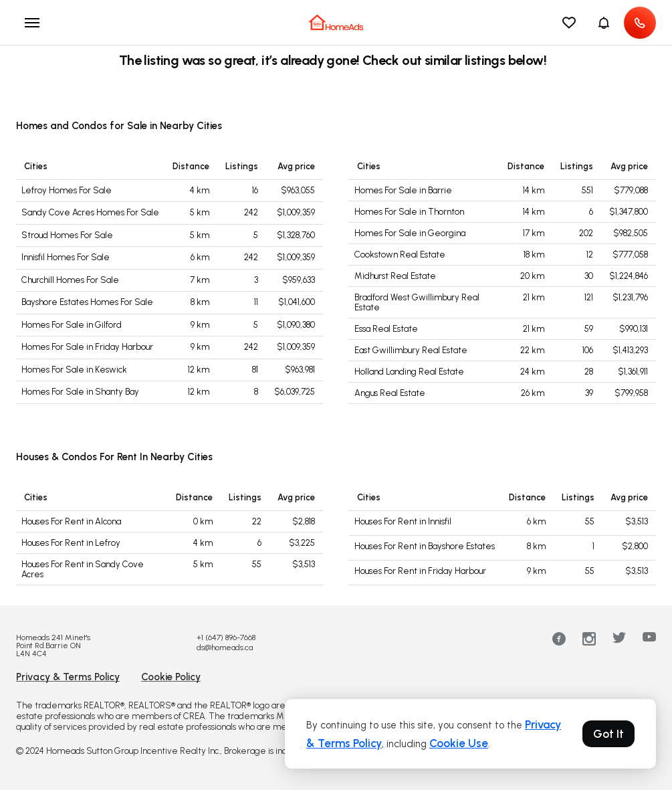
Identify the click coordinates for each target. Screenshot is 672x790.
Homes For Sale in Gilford (72, 325)
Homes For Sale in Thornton (409, 212)
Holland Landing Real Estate (409, 372)
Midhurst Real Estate (395, 276)
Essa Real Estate (386, 329)
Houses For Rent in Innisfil (403, 521)
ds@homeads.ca (225, 648)
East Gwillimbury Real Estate (411, 350)
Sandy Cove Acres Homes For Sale (90, 212)
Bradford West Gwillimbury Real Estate (417, 303)
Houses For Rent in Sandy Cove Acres (83, 570)
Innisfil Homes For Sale (66, 257)
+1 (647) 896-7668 (226, 637)
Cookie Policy (171, 677)
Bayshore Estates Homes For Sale (87, 302)
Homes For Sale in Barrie (403, 190)
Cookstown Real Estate (400, 255)
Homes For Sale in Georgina (410, 233)
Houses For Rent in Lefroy (71, 543)
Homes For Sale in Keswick (74, 370)
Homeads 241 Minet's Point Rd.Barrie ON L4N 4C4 (53, 646)
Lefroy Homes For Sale (67, 190)
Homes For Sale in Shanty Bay (80, 392)
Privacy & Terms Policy (68, 677)
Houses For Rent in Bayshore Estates (425, 546)
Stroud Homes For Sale (67, 235)
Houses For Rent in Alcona (71, 521)
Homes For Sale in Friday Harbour (87, 347)
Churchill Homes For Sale (70, 280)
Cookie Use (459, 743)
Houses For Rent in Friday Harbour (420, 571)
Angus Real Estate (390, 393)
